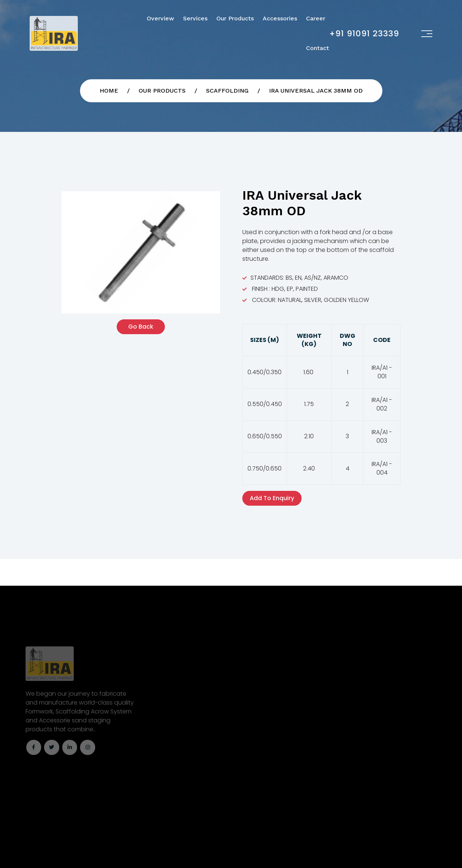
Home (109, 91)
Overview (160, 18)
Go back (141, 327)
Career (316, 18)
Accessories (280, 18)
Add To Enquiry (272, 498)
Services (195, 18)
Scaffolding (227, 91)
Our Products (235, 18)
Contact (318, 48)
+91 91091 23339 (364, 34)
